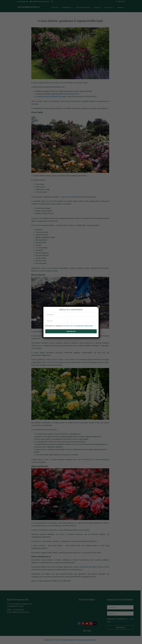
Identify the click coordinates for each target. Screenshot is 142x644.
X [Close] (99, 307)
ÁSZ (67, 326)
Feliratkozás (71, 331)
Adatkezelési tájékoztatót (84, 326)
